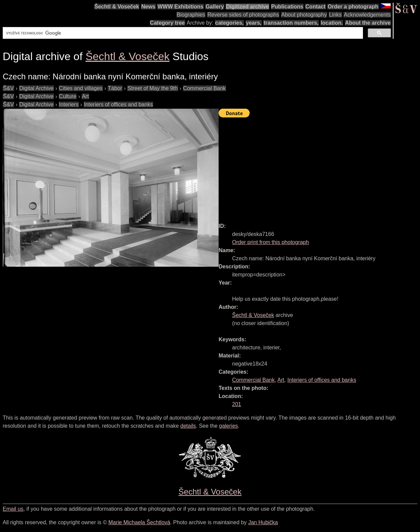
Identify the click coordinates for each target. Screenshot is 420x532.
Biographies (191, 15)
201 (237, 404)
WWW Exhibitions (180, 7)
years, (254, 23)
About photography (304, 15)
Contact (315, 7)
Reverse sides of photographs (243, 15)
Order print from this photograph (271, 242)
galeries (228, 426)
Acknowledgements (367, 15)
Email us (13, 509)
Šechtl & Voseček (117, 7)
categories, (229, 23)
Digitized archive (247, 7)
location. (332, 23)
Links (335, 15)
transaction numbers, (291, 23)
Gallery (215, 7)
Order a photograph (353, 7)
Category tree (167, 23)
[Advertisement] (319, 167)
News (148, 7)
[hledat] (182, 33)
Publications (287, 7)
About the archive (368, 23)
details (188, 426)
